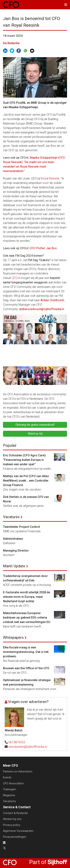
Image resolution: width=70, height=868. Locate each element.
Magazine (9, 795)
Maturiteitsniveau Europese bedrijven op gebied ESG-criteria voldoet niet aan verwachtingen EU (27, 618)
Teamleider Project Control (21, 527)
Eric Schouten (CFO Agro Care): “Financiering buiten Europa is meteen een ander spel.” (25, 460)
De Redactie (11, 43)
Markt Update (14, 566)
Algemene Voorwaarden (18, 831)
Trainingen (9, 789)
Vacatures (11, 517)
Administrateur (13, 539)
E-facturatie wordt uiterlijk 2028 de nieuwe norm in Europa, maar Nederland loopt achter (27, 597)
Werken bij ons (12, 819)
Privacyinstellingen (15, 837)
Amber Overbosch (52, 300)
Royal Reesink (50, 178)
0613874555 (17, 742)
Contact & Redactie (15, 813)
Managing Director (16, 551)
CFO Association (13, 783)
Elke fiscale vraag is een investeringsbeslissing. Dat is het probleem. (26, 652)
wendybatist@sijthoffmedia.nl (28, 747)
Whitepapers (13, 637)
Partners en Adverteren (18, 771)
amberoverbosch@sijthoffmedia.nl (42, 309)
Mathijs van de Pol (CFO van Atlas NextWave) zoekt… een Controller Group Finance (26, 481)
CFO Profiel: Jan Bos (43, 248)
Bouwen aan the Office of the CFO (26, 668)
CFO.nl (16, 278)
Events (7, 777)
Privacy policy (12, 825)
